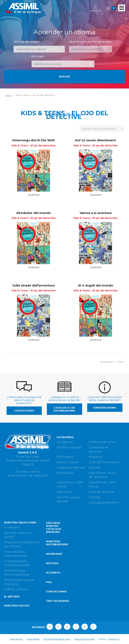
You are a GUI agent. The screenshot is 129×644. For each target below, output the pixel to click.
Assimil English (67, 462)
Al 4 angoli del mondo (95, 285)
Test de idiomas (58, 601)
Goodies (94, 497)
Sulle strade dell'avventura (34, 285)
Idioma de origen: (27, 42)
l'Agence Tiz (114, 639)
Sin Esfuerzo (65, 442)
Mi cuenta (53, 573)
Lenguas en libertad (71, 468)
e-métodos (12, 527)
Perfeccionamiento (102, 442)
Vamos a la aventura (96, 213)
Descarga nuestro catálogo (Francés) (54, 527)
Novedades (54, 554)
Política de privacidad (84, 639)
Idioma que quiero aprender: (90, 42)
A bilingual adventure (104, 503)
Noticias (52, 563)
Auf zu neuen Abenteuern (95, 140)
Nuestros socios (17, 606)
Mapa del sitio (16, 639)
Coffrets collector (16, 589)
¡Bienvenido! (65, 473)
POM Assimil (66, 457)
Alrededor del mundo (34, 213)
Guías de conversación (104, 462)
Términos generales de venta (57, 639)
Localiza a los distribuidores (64, 409)
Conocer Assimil (105, 408)
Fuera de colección (102, 492)
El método (12, 597)
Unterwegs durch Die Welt (34, 140)
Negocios (95, 457)
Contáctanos (24, 411)
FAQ (49, 582)
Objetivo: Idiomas (69, 447)
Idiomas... (95, 468)
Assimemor (65, 492)
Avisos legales (33, 639)
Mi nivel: (38, 57)
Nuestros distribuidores (57, 543)
